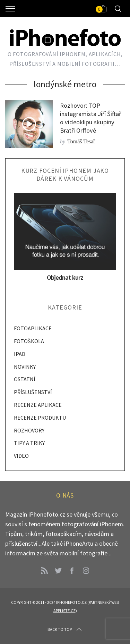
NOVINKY (25, 367)
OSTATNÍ (25, 379)
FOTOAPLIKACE (33, 328)
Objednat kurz (65, 278)
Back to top (65, 629)
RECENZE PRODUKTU (40, 418)
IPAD (20, 354)
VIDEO (21, 456)
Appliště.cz (64, 611)
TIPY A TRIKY (29, 443)
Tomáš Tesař (81, 141)
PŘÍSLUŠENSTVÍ (33, 392)
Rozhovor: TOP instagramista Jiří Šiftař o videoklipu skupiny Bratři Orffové (90, 118)
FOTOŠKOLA (29, 341)
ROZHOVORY (29, 430)
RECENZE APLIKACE (38, 405)
